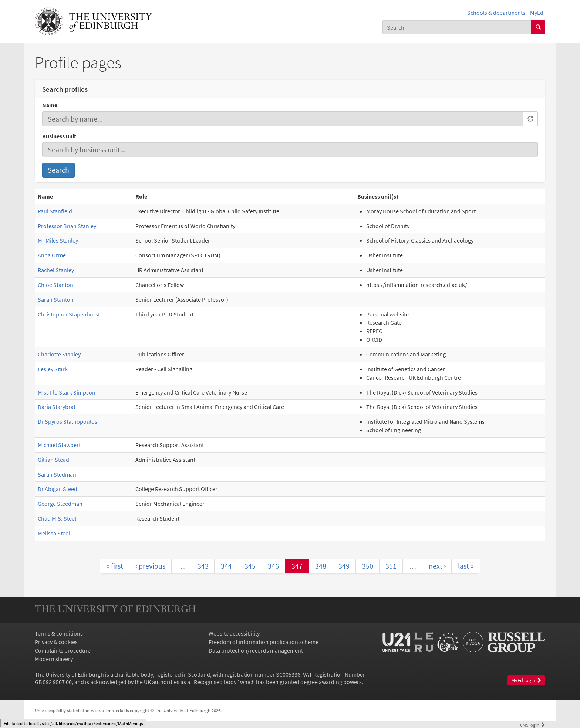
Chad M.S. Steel (57, 518)
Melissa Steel (54, 533)
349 (344, 566)
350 (368, 566)
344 (226, 566)
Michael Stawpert (59, 445)
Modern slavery (54, 659)
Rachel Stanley (56, 270)
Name (50, 105)
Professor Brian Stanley (67, 226)
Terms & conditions (59, 633)
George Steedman (60, 504)
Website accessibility (234, 633)
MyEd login (526, 680)
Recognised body (215, 682)
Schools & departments (496, 13)
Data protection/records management (256, 650)
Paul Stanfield (55, 211)
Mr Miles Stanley (58, 240)
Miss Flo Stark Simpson (67, 392)
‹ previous (150, 566)
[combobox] (457, 27)
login (533, 725)
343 (203, 566)
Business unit (59, 136)
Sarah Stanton (56, 299)
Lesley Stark (53, 369)
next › (437, 566)
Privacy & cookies (56, 642)
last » (466, 566)
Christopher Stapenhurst (69, 314)
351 (391, 566)
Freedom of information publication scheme (264, 642)
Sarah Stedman (57, 474)
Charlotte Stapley (59, 354)
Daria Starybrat (57, 407)
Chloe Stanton (55, 285)
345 (250, 566)
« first (115, 566)
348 (321, 566)
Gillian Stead (53, 460)
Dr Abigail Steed (58, 489)
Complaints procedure (63, 650)
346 (273, 566)
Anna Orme (52, 255)
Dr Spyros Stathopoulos (68, 421)
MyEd (537, 13)
